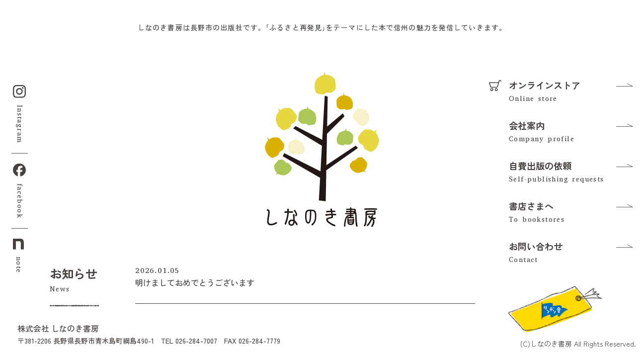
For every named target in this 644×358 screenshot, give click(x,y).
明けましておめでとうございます (195, 282)
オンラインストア (545, 85)
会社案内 (527, 125)
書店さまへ (531, 206)
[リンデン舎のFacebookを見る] (555, 308)
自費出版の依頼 (540, 166)
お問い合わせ (536, 246)
